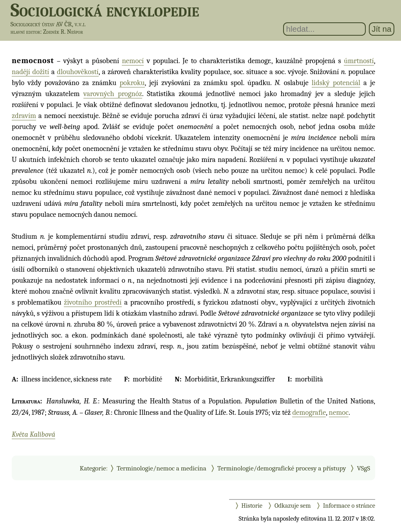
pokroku (132, 83)
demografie (309, 412)
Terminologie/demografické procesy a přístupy (282, 468)
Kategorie (93, 468)
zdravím (24, 116)
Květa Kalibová (33, 434)
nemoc (339, 412)
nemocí (133, 61)
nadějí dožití (31, 72)
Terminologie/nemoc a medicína (162, 468)
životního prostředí (93, 302)
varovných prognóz (113, 94)
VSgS (363, 468)
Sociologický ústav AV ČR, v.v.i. (48, 24)
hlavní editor (25, 32)
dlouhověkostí (78, 72)
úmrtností (359, 61)
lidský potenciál (336, 83)
